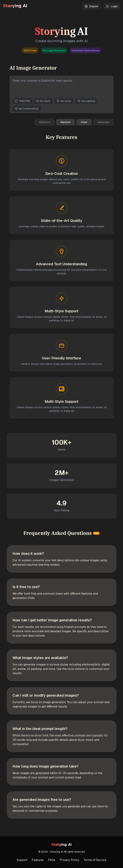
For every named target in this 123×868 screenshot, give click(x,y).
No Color (64, 101)
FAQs (52, 860)
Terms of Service (95, 860)
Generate (103, 122)
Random (66, 122)
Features (38, 860)
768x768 (22, 101)
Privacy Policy (69, 860)
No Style (43, 101)
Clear (84, 122)
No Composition (27, 109)
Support (22, 860)
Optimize (45, 122)
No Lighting (86, 101)
